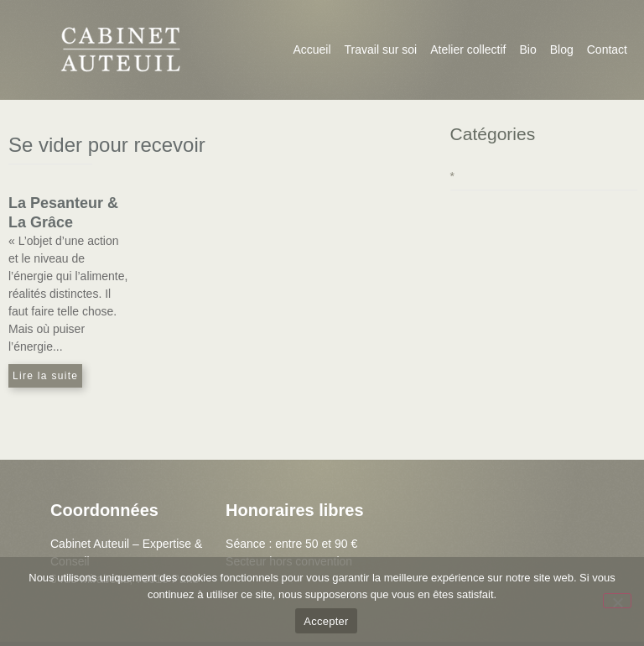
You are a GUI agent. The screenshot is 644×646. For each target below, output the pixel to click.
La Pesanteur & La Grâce (63, 213)
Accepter (326, 621)
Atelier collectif (468, 49)
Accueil (312, 49)
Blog (562, 49)
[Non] (617, 601)
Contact (607, 49)
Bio (527, 49)
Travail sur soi (381, 49)
